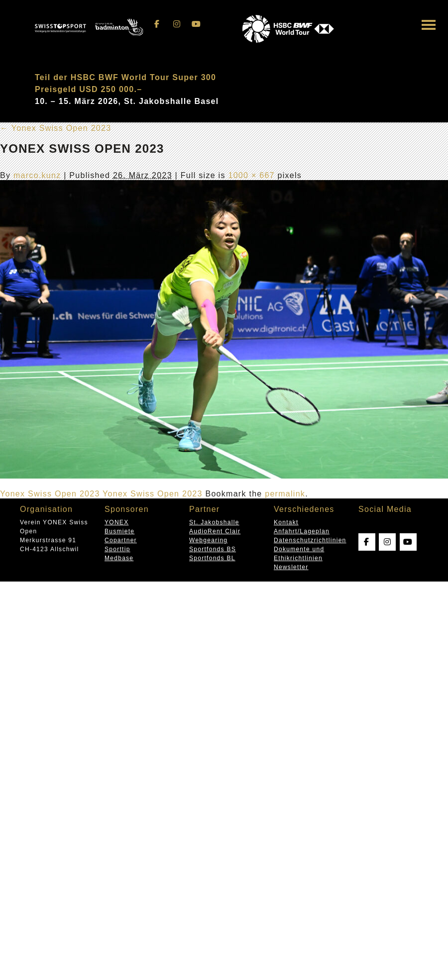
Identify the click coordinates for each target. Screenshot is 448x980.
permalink (285, 494)
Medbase (119, 558)
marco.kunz (37, 175)
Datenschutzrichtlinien (310, 540)
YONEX (116, 522)
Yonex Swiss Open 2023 (56, 128)
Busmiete (119, 531)
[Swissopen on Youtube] (197, 24)
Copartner (121, 540)
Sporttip (117, 549)
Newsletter (291, 567)
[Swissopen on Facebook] (157, 24)
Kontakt (286, 522)
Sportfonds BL (212, 558)
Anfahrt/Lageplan (302, 531)
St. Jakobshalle (214, 522)
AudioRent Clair (215, 531)
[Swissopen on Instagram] (177, 24)
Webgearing (208, 540)
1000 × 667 (251, 175)
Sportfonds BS (213, 549)
